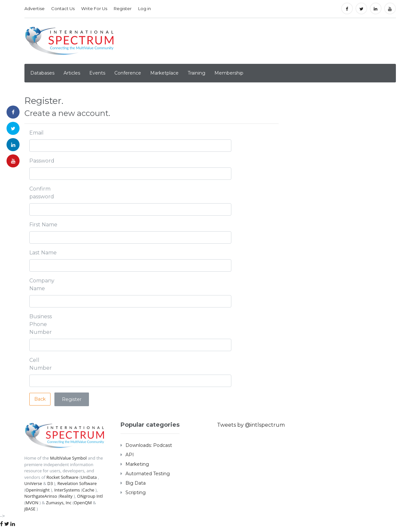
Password (42, 161)
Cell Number (41, 364)
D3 (50, 483)
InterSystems (67, 490)
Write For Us (94, 8)
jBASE (30, 509)
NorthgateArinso (41, 496)
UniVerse (33, 483)
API (130, 455)
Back (40, 399)
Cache (88, 490)
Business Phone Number (41, 324)
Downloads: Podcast (149, 445)
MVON (32, 503)
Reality (66, 496)
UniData (89, 477)
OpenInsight (37, 490)
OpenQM (83, 503)
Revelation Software (77, 483)
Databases (42, 73)
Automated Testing (148, 474)
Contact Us (63, 8)
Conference (128, 73)
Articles (72, 73)
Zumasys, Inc (59, 503)
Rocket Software (63, 477)
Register (123, 8)
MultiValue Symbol (68, 458)
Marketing (137, 464)
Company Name (42, 285)
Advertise (35, 8)
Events (97, 73)
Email (36, 133)
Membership (229, 73)
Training (196, 73)
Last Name (43, 253)
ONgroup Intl (90, 496)
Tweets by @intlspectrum (251, 425)
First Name (43, 225)
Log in (145, 8)
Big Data (136, 483)
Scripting (136, 492)
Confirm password (42, 193)
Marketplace (164, 73)
